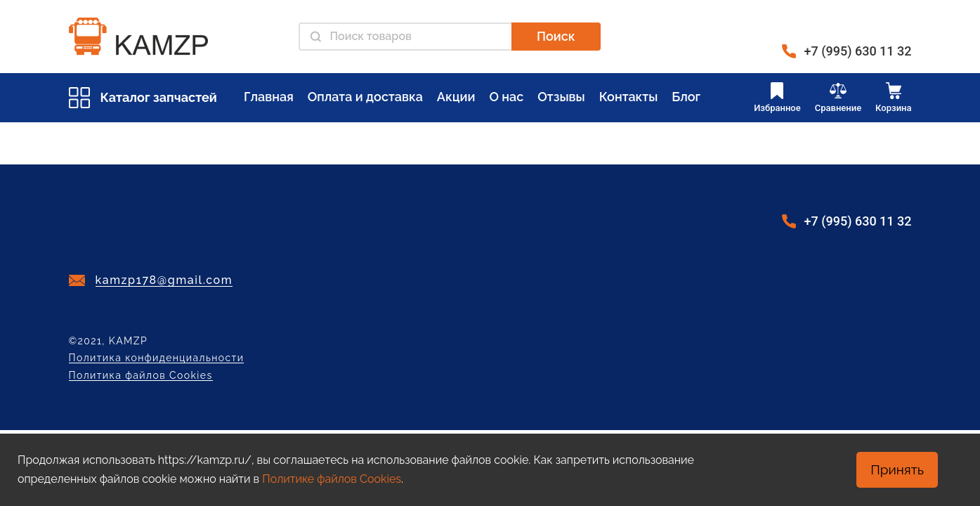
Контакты (629, 97)
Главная (269, 97)
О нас (506, 97)
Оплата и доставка (365, 97)
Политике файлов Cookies (332, 479)
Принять (897, 469)
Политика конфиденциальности (157, 358)
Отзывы (561, 97)
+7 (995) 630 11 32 (858, 51)
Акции (456, 97)
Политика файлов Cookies (141, 376)
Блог (686, 97)
